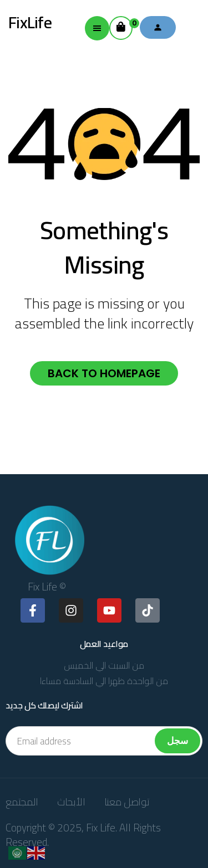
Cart (125, 25)
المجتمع (22, 802)
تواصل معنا (127, 802)
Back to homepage (104, 373)
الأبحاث (71, 802)
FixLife (30, 22)
